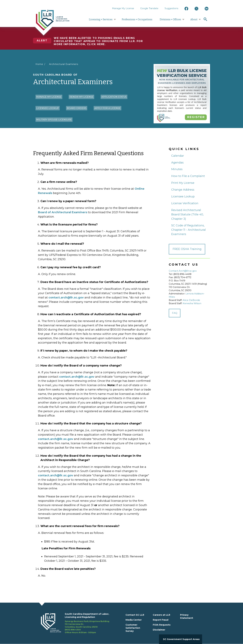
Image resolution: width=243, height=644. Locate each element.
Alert (42, 41)
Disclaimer (159, 630)
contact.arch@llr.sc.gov (66, 298)
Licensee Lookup (48, 108)
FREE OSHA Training (187, 249)
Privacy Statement (187, 616)
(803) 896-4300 (73, 630)
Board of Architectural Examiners (63, 212)
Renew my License (81, 97)
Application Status (114, 97)
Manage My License (123, 8)
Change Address (183, 190)
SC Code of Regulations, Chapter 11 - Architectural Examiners (189, 230)
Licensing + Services (101, 19)
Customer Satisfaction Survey (133, 628)
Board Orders (77, 108)
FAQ (175, 313)
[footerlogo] (53, 623)
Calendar (178, 156)
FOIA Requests (162, 625)
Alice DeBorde (191, 300)
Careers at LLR (161, 615)
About (194, 19)
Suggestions (171, 8)
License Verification (185, 203)
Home (39, 64)
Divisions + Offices (170, 19)
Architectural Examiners (64, 64)
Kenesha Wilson (192, 303)
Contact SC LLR (135, 615)
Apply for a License (107, 108)
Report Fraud (161, 620)
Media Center (134, 620)
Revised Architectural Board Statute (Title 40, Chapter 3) (187, 214)
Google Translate (149, 8)
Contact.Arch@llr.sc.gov (183, 271)
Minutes (177, 169)
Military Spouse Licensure (54, 120)
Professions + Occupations (137, 19)
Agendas (177, 163)
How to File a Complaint (188, 176)
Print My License (183, 183)
